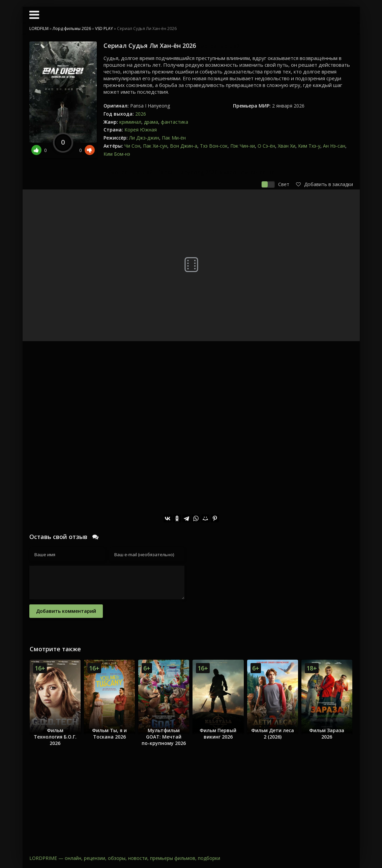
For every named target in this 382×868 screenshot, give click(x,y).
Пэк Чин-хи (243, 146)
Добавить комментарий (66, 611)
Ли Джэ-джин (144, 138)
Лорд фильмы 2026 (72, 28)
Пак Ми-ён (174, 138)
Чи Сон (132, 146)
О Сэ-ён (266, 146)
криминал (130, 122)
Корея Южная (141, 130)
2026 (141, 114)
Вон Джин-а (184, 146)
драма (151, 122)
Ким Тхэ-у (309, 146)
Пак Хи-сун (155, 146)
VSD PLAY (104, 28)
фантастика (174, 122)
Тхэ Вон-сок (214, 146)
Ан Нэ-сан (334, 146)
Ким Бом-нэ (117, 154)
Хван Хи (287, 146)
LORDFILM (39, 28)
